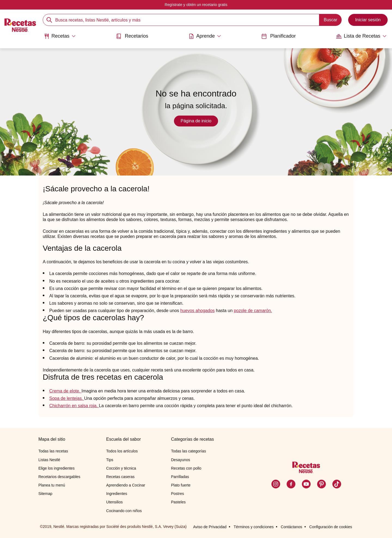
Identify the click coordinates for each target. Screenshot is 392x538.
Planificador (278, 36)
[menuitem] (60, 38)
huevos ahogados (197, 311)
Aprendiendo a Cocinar (126, 485)
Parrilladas (180, 477)
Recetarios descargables (59, 477)
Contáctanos (291, 527)
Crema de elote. (65, 391)
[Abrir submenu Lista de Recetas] (361, 36)
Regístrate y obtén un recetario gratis (196, 5)
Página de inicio (196, 121)
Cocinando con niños (124, 511)
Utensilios (114, 502)
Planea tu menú (52, 485)
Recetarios (132, 36)
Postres (177, 494)
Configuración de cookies (331, 527)
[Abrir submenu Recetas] (60, 36)
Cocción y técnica (121, 468)
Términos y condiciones (254, 527)
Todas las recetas (53, 451)
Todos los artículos (122, 451)
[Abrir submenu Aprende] (205, 36)
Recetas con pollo (186, 468)
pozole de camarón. (253, 311)
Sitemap (45, 494)
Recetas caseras (120, 477)
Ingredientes (117, 494)
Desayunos (180, 460)
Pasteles (178, 502)
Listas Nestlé (49, 460)
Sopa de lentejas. (67, 398)
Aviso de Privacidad (210, 527)
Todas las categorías (188, 451)
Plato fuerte (181, 485)
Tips (110, 460)
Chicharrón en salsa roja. (74, 406)
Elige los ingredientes (56, 468)
